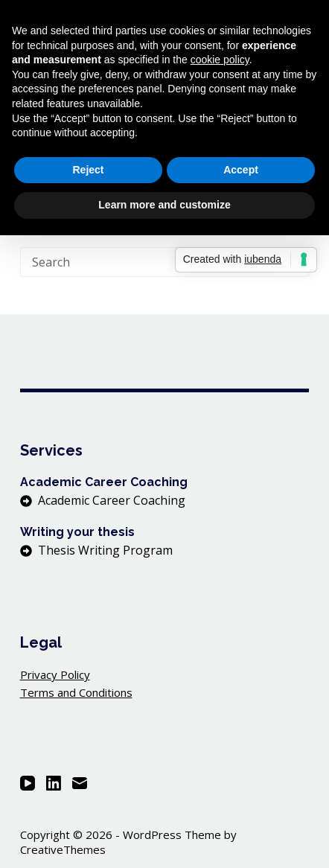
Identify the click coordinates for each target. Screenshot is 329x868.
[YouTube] (28, 783)
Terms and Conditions (76, 692)
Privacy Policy (55, 674)
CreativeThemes (63, 849)
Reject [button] (88, 170)
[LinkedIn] (54, 783)
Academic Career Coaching (112, 500)
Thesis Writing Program (105, 550)
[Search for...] (150, 262)
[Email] (80, 783)
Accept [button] (241, 170)
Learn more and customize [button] (164, 205)
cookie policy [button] (220, 60)
